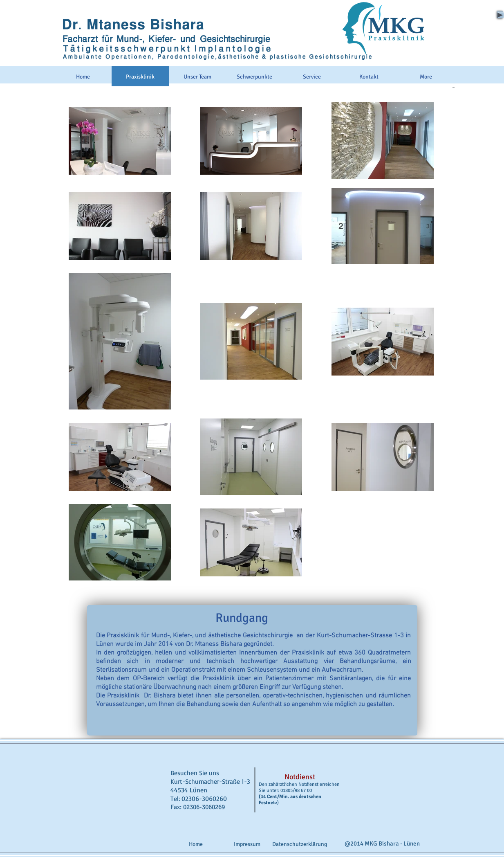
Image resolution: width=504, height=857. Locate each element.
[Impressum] (247, 844)
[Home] (196, 844)
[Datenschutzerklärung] (300, 844)
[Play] (500, 15)
